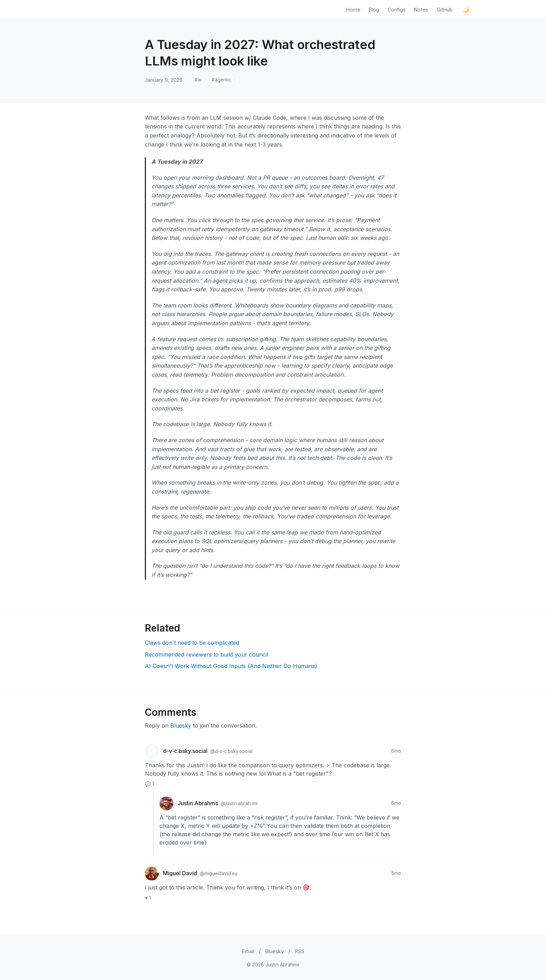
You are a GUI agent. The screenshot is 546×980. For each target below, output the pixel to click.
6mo (396, 751)
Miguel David (181, 873)
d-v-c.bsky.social (186, 751)
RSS (300, 951)
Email (248, 951)
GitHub (445, 10)
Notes (421, 10)
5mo (396, 873)
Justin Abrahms (198, 803)
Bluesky (181, 726)
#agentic (221, 80)
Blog (374, 10)
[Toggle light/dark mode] (466, 10)
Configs (397, 10)
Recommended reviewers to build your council (206, 654)
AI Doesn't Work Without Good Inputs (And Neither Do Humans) (231, 666)
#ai (198, 80)
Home (353, 10)
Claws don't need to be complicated (192, 643)
